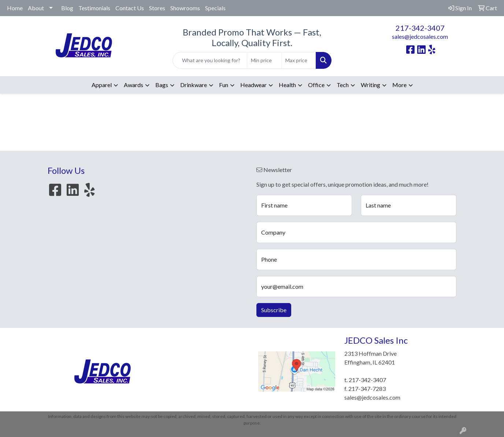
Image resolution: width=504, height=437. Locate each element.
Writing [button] (370, 85)
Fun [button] (224, 85)
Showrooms (185, 8)
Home (15, 8)
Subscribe (274, 310)
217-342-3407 (420, 28)
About (36, 8)
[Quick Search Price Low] (264, 60)
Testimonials (94, 8)
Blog (67, 8)
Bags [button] (162, 85)
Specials (215, 8)
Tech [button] (343, 85)
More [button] (399, 85)
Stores (157, 8)
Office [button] (316, 85)
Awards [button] (134, 85)
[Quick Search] (210, 60)
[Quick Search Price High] (299, 60)
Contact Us (130, 8)
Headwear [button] (253, 85)
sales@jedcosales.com (420, 36)
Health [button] (287, 85)
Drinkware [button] (194, 85)
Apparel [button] (102, 85)
